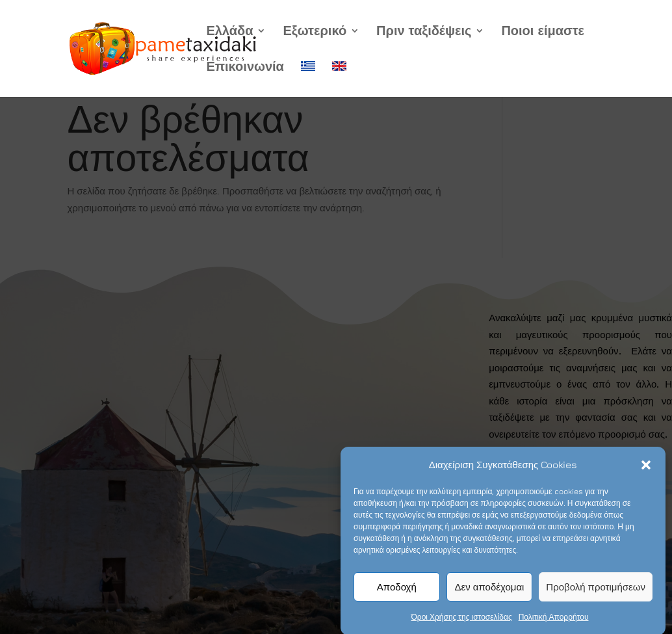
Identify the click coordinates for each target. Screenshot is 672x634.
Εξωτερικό (315, 32)
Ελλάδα (229, 32)
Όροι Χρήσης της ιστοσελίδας (462, 621)
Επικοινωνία (245, 68)
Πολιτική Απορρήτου (554, 621)
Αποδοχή (397, 591)
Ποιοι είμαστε (543, 32)
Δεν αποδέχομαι (490, 591)
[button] (646, 469)
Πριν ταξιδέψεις (424, 32)
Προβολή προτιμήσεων (596, 591)
